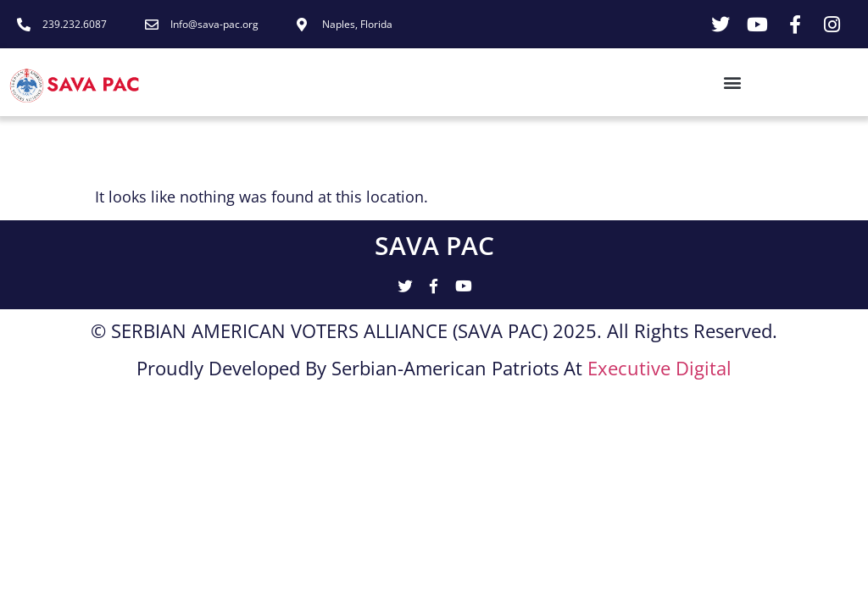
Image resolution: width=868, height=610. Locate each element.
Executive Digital (659, 369)
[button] (451, 83)
